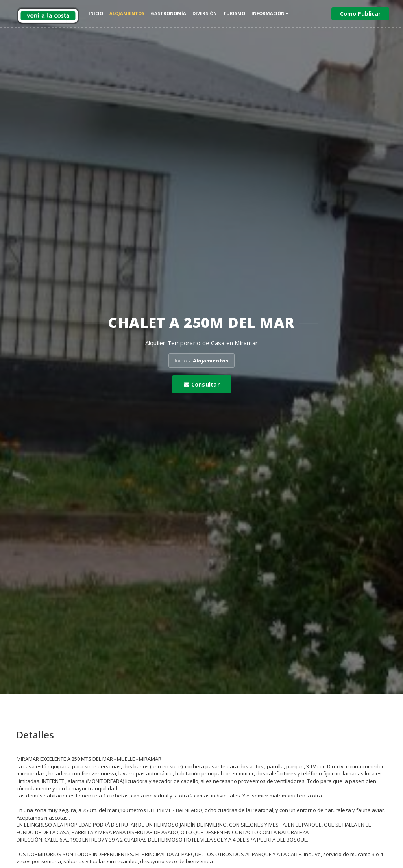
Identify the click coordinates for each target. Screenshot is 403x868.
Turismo (234, 13)
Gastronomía (168, 13)
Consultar (202, 384)
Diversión (205, 13)
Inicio (96, 13)
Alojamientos (127, 13)
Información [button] (270, 13)
